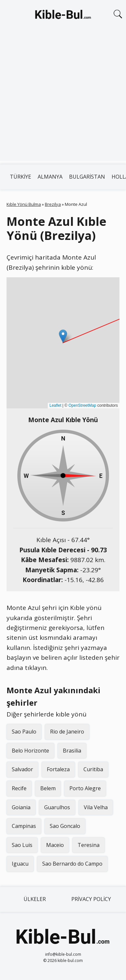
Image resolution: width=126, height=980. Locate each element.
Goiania (21, 807)
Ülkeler (35, 899)
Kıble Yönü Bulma (24, 204)
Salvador (22, 769)
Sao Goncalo (65, 826)
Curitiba (93, 769)
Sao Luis (22, 845)
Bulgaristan (87, 177)
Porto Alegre (85, 788)
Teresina (89, 845)
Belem (48, 788)
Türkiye (20, 177)
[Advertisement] (63, 98)
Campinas (24, 826)
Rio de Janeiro (67, 732)
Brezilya (53, 204)
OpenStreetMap (82, 405)
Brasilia (72, 751)
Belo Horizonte (30, 751)
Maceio (55, 845)
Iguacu (20, 864)
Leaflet (55, 405)
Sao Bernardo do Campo (72, 864)
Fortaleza (58, 769)
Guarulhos (57, 807)
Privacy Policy (91, 899)
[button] (63, 336)
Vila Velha (96, 807)
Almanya (50, 177)
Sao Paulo (24, 732)
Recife (19, 788)
